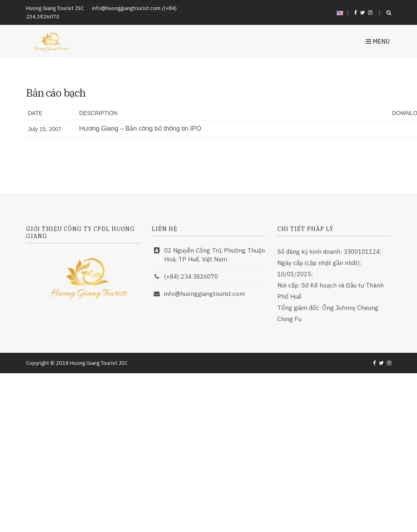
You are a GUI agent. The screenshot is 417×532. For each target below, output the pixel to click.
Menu (378, 41)
